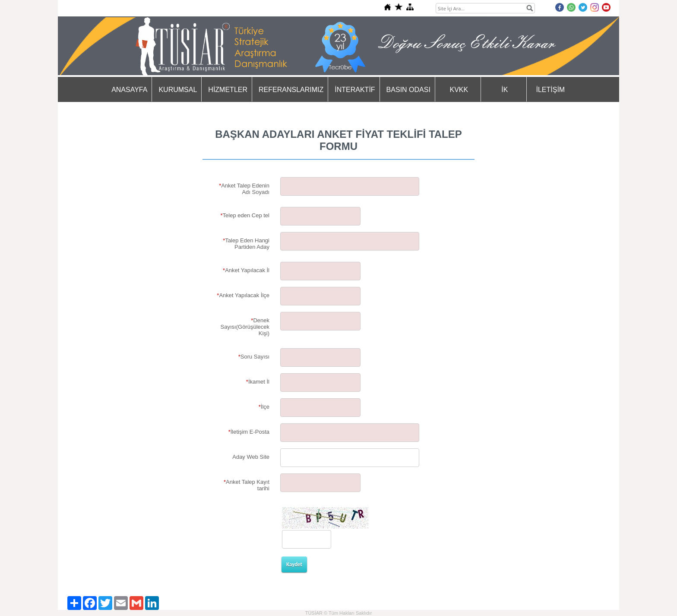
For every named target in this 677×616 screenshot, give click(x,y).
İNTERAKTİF (355, 90)
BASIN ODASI (408, 90)
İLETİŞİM (551, 90)
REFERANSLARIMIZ (291, 90)
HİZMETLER (228, 90)
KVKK (459, 90)
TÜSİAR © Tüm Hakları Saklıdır (339, 613)
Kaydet (294, 564)
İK (505, 90)
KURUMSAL (178, 90)
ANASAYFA (129, 90)
